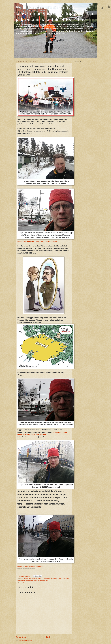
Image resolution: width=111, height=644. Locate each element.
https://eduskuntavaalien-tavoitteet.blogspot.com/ (30, 567)
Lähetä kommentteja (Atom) (26, 640)
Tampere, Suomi (25, 582)
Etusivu (49, 637)
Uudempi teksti (21, 637)
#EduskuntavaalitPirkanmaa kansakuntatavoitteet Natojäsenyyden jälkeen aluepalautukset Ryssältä (54, 13)
